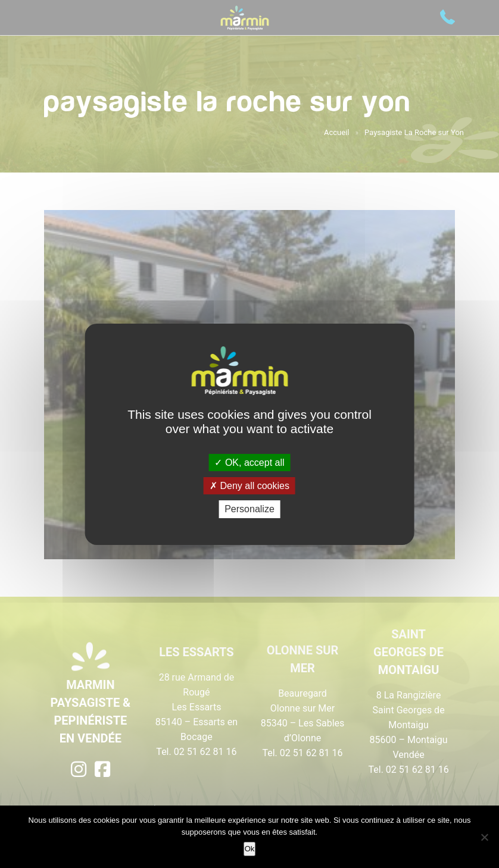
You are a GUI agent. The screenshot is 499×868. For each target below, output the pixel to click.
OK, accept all (249, 463)
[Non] (484, 837)
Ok (250, 849)
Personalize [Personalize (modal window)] (249, 509)
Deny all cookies (249, 486)
